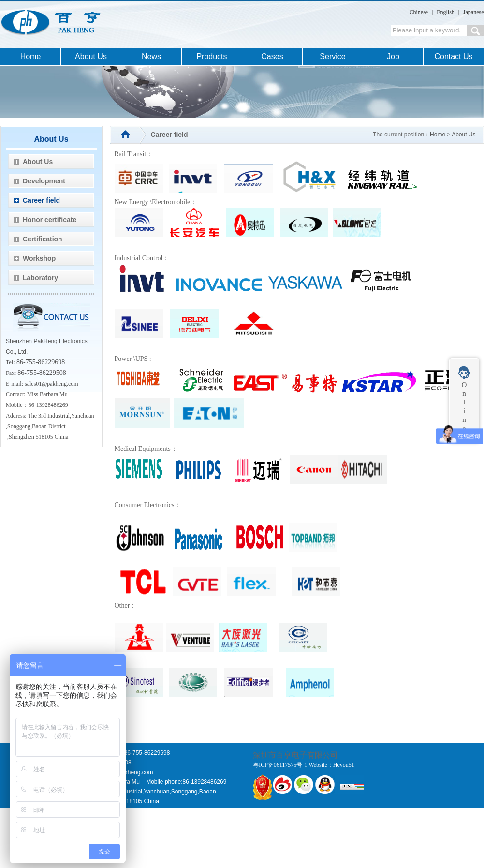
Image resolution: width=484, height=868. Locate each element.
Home (31, 56)
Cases (272, 56)
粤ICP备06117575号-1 (280, 765)
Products (212, 56)
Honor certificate (50, 220)
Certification (43, 239)
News (151, 56)
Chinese (419, 12)
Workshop (39, 258)
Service (332, 56)
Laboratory (40, 278)
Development (44, 181)
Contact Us (453, 56)
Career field (41, 200)
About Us (91, 56)
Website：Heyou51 (331, 765)
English (446, 12)
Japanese (474, 12)
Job (393, 56)
